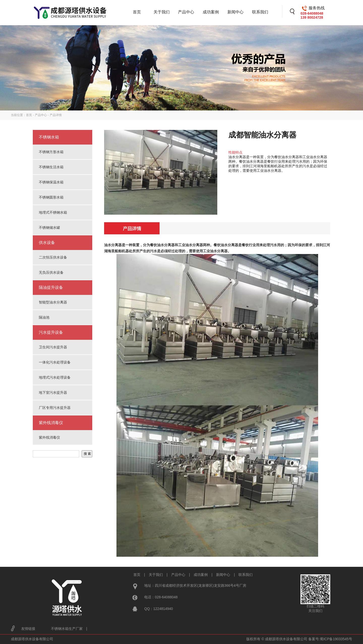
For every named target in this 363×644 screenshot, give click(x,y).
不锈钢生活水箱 (51, 167)
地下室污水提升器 (53, 393)
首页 (137, 12)
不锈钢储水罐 (49, 228)
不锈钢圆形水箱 (51, 197)
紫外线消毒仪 (49, 437)
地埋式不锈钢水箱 (53, 212)
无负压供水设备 (51, 272)
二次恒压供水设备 (53, 257)
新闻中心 (235, 12)
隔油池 (44, 317)
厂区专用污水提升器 (55, 408)
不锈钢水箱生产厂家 (67, 629)
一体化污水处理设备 (55, 362)
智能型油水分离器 (53, 302)
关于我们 (162, 12)
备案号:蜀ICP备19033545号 (330, 639)
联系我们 (260, 12)
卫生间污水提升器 (53, 347)
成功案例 (211, 12)
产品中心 (186, 12)
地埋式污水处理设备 (55, 377)
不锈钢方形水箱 (51, 152)
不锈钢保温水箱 (51, 182)
